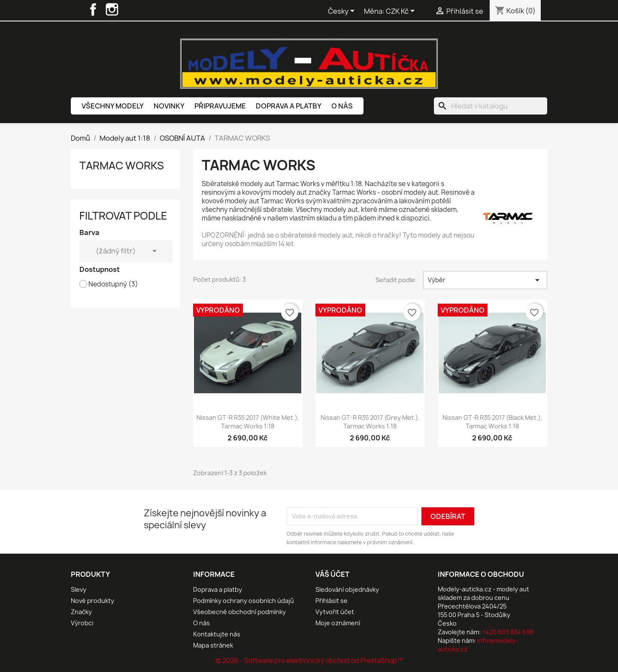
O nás (342, 106)
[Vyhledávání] (491, 106)
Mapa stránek (213, 645)
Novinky (169, 106)
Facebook (93, 9)
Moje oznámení (338, 623)
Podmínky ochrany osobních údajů (244, 601)
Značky (81, 612)
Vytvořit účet (335, 612)
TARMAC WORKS (122, 166)
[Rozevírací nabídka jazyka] (343, 12)
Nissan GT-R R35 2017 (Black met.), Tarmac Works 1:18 (492, 422)
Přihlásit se (332, 601)
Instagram (112, 9)
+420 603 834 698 (508, 632)
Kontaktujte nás (217, 634)
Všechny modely (113, 106)
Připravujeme (220, 106)
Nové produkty (92, 601)
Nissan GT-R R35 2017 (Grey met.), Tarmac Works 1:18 (370, 422)
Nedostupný (113, 284)
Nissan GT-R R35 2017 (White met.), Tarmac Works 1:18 (248, 422)
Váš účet (332, 574)
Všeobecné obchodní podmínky (239, 612)
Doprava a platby (289, 106)
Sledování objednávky (347, 589)
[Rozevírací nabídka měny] (402, 12)
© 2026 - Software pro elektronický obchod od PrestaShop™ (309, 661)
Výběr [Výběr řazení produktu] (485, 280)
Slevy (79, 589)
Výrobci (82, 623)
